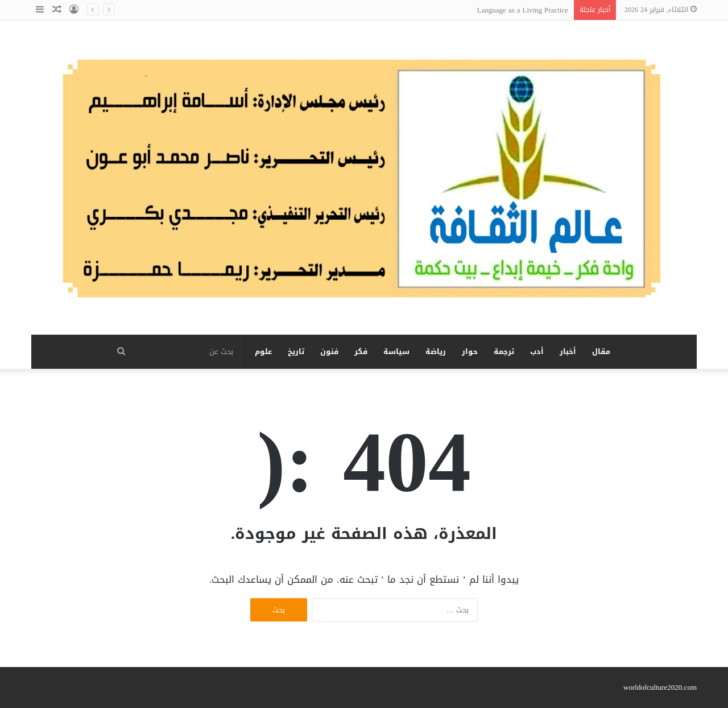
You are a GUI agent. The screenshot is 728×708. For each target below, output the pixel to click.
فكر (361, 351)
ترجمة (504, 351)
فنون (329, 351)
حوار (470, 351)
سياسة (396, 351)
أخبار (568, 351)
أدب (537, 351)
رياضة (436, 351)
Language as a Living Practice (523, 10)
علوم (263, 351)
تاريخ (296, 351)
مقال (601, 351)
